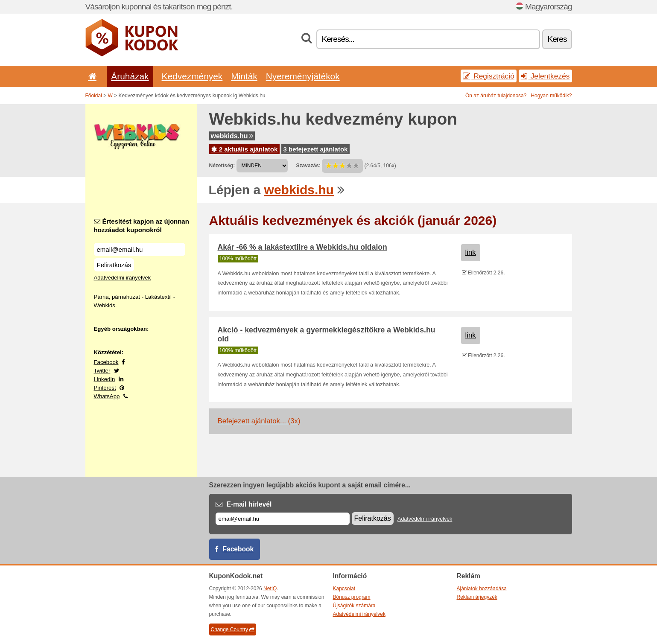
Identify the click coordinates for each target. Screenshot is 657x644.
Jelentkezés (545, 76)
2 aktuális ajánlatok (245, 149)
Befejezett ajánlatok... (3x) (259, 421)
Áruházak (130, 76)
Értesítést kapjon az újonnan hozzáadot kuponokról (142, 226)
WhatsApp (107, 396)
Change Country (233, 629)
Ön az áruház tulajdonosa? (496, 96)
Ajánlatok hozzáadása (482, 589)
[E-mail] (283, 519)
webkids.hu (232, 136)
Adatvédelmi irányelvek (123, 278)
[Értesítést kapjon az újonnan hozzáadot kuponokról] (140, 249)
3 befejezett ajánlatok (316, 149)
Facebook (106, 362)
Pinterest (105, 388)
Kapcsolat (344, 589)
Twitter (102, 371)
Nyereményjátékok (303, 76)
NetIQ (270, 589)
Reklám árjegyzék (477, 597)
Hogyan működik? (551, 96)
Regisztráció (489, 76)
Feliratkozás (114, 265)
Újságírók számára (354, 606)
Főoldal (94, 96)
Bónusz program (352, 597)
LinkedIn (105, 379)
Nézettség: (222, 166)
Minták (244, 76)
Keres (557, 39)
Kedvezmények (192, 76)
